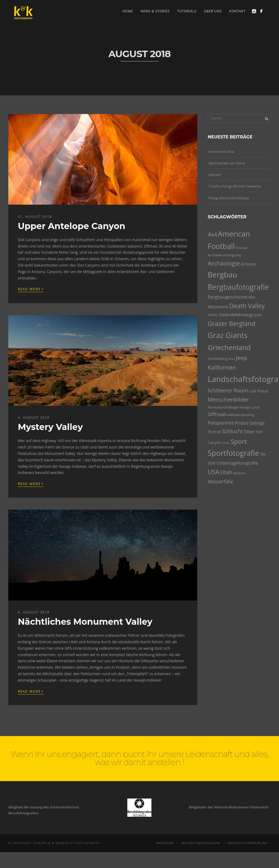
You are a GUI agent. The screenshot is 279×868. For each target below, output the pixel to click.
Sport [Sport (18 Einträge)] (239, 441)
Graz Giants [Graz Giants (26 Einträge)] (228, 335)
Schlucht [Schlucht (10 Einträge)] (232, 431)
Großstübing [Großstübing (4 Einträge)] (218, 359)
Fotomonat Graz (221, 152)
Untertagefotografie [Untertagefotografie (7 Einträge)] (237, 463)
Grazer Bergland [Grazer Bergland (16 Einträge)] (232, 323)
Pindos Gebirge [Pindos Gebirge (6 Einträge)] (250, 423)
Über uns (213, 11)
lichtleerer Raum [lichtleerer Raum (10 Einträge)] (228, 390)
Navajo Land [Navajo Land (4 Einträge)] (249, 407)
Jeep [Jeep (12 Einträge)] (241, 358)
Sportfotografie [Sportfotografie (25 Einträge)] (233, 453)
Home (128, 11)
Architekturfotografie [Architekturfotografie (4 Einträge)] (224, 255)
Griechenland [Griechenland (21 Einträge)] (229, 347)
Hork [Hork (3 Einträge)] (232, 359)
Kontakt (237, 11)
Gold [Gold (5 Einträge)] (257, 315)
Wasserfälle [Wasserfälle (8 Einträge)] (220, 481)
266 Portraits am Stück (227, 163)
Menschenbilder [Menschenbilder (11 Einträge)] (228, 399)
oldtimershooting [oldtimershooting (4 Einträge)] (240, 415)
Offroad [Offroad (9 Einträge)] (217, 414)
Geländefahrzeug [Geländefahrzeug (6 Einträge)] (236, 315)
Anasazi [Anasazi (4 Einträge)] (242, 248)
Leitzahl (215, 175)
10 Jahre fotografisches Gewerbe (235, 186)
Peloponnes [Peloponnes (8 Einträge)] (221, 423)
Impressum (165, 843)
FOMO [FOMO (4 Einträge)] (213, 315)
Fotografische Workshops (229, 198)
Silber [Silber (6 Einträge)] (249, 432)
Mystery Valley (50, 427)
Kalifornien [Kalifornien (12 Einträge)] (222, 367)
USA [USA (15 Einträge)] (214, 472)
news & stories (155, 11)
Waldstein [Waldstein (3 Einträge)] (239, 473)
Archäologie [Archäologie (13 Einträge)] (224, 263)
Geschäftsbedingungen (201, 843)
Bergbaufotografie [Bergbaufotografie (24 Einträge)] (238, 287)
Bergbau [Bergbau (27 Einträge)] (222, 274)
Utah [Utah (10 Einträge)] (226, 472)
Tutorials (187, 11)
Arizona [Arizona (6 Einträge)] (248, 264)
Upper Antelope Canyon (71, 226)
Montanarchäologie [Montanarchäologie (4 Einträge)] (223, 407)
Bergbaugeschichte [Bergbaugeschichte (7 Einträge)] (228, 297)
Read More (31, 289)
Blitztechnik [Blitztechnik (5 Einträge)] (218, 307)
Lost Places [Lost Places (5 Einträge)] (259, 391)
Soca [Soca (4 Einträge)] (226, 443)
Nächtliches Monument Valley (85, 622)
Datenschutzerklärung (248, 843)
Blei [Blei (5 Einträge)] (252, 297)
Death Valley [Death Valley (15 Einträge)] (247, 306)
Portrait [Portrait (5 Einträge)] (215, 432)
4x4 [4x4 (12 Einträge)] (212, 234)
